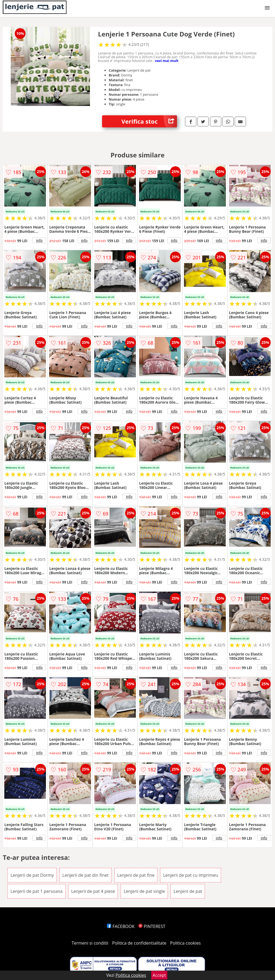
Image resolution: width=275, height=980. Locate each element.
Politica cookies (186, 943)
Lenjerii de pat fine (136, 875)
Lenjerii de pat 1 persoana (37, 891)
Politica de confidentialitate (139, 943)
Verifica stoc (149, 121)
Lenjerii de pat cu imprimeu (191, 875)
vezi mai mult (167, 61)
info (39, 240)
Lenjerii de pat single (144, 891)
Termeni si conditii (90, 943)
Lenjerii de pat (188, 891)
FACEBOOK (121, 926)
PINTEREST (152, 926)
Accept (159, 975)
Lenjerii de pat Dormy (32, 875)
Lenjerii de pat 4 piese (93, 891)
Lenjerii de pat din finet (85, 875)
